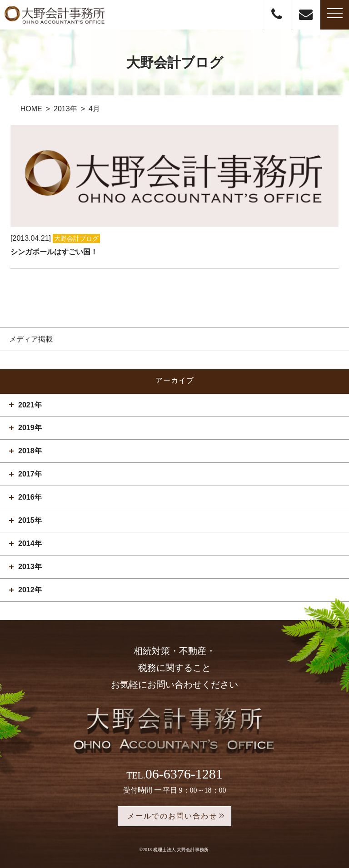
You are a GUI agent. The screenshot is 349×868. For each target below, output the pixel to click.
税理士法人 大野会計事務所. (182, 850)
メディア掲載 (31, 339)
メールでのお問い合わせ (172, 816)
